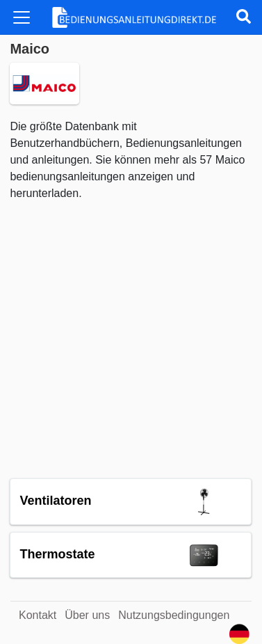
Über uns (87, 615)
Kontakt (38, 615)
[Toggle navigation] (22, 17)
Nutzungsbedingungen (174, 615)
